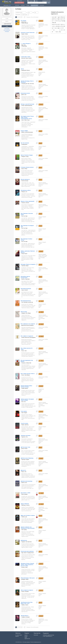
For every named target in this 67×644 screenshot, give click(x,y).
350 (40, 143)
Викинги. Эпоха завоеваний (27, 201)
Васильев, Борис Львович (26, 58)
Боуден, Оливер (25, 34)
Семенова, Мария (25, 266)
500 (40, 180)
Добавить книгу (19, 3)
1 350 (41, 349)
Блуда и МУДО (24, 131)
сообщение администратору (48, 635)
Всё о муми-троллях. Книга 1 (28, 374)
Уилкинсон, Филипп (25, 203)
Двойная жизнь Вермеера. (27, 458)
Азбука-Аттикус (41, 25)
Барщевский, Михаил (26, 70)
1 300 (41, 117)
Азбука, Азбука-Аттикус (43, 255)
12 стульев (23, 20)
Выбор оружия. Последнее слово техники (27, 400)
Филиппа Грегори (25, 181)
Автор (22, 69)
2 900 (41, 591)
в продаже (30, 1)
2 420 (41, 386)
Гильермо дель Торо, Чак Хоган (28, 84)
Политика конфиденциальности (36, 642)
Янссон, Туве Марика (26, 375)
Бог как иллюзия (25, 143)
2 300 (41, 104)
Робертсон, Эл (24, 192)
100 (40, 289)
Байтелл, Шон (24, 483)
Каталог (17, 5)
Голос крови (24, 411)
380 (40, 482)
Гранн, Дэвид (24, 530)
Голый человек (24, 423)
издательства (27, 639)
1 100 (41, 44)
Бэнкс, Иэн (24, 402)
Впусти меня (24, 312)
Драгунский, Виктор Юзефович (27, 325)
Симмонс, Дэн (24, 517)
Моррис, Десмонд (25, 425)
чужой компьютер (7, 24)
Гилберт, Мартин (25, 388)
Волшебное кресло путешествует (25, 277)
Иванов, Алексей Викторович (27, 132)
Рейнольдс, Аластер (25, 505)
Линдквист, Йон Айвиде (26, 313)
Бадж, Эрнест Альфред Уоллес (28, 553)
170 (40, 527)
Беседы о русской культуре (27, 104)
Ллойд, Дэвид (24, 46)
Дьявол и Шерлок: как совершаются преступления (28, 528)
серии (26, 637)
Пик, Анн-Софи (24, 216)
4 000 (41, 251)
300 (40, 265)
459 (40, 277)
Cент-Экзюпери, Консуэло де (27, 302)
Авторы (23, 5)
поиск (48, 3)
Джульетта (23, 470)
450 (40, 155)
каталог (26, 635)
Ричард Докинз (24, 144)
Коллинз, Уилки (24, 567)
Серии (28, 5)
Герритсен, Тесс (25, 437)
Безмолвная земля (25, 93)
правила (17, 636)
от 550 (41, 324)
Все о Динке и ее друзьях (27, 336)
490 (40, 33)
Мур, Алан (23, 45)
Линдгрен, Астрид (25, 156)
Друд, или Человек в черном (28, 515)
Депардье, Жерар (25, 579)
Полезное (42, 5)
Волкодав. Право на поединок (28, 264)
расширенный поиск (46, 1)
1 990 (41, 564)
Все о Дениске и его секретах (28, 324)
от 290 (41, 312)
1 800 (41, 21)
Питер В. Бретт (24, 254)
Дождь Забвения (25, 504)
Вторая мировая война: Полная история (26, 386)
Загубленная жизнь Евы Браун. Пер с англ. (27, 603)
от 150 (41, 301)
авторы (26, 636)
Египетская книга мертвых (27, 551)
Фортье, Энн (24, 472)
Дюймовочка (24, 540)
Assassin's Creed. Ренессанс (28, 32)
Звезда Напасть (25, 616)
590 (40, 94)
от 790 (41, 361)
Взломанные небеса (26, 190)
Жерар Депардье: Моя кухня (28, 578)
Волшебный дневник (26, 289)
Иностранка (41, 26)
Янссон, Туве (24, 351)
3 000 (41, 616)
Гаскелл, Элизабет (25, 592)
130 (40, 131)
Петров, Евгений (25, 23)
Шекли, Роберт (24, 169)
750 (40, 214)
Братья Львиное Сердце (27, 155)
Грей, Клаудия (24, 413)
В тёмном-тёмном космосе (27, 167)
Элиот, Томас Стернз (26, 120)
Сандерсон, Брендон (26, 617)
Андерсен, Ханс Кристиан (26, 542)
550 (40, 448)
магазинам (36, 635)
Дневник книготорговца (26, 481)
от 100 (41, 493)
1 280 (41, 57)
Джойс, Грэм (24, 95)
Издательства (34, 5)
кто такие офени (19, 635)
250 (40, 81)
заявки (36, 1)
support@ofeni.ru (49, 636)
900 (40, 69)
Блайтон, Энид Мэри (25, 279)
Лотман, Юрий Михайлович (27, 106)
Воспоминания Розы (26, 301)
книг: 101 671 (20, 1)
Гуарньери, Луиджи (25, 460)
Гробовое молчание (26, 435)
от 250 (41, 504)
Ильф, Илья (24, 22)
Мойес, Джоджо (24, 494)
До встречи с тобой (25, 493)
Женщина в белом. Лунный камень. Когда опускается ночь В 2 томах (27, 565)
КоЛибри (46, 25)
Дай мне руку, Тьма (25, 447)
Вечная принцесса (25, 179)
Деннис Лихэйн (24, 449)
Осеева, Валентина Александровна (28, 337)
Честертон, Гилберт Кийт (26, 363)
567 (40, 541)
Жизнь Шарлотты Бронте (27, 590)
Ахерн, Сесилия (25, 290)
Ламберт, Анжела (25, 605)
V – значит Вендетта (26, 43)
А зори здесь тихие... (26, 57)
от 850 (41, 336)
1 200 (41, 458)
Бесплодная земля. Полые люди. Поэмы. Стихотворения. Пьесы (27, 117)
